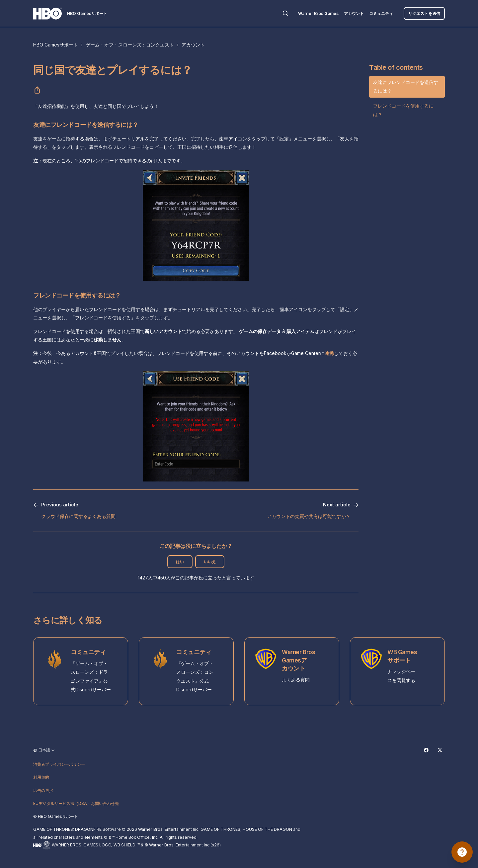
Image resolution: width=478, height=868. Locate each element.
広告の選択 (43, 790)
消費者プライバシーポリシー (59, 764)
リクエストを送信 (424, 13)
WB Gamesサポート (402, 656)
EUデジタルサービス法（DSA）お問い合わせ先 (76, 803)
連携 (329, 353)
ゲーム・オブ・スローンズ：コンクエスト (130, 45)
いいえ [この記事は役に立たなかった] (210, 562)
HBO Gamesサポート (56, 45)
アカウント (354, 13)
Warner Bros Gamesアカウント (298, 660)
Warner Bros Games (318, 13)
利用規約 (41, 777)
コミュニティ (381, 13)
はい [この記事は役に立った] (180, 562)
